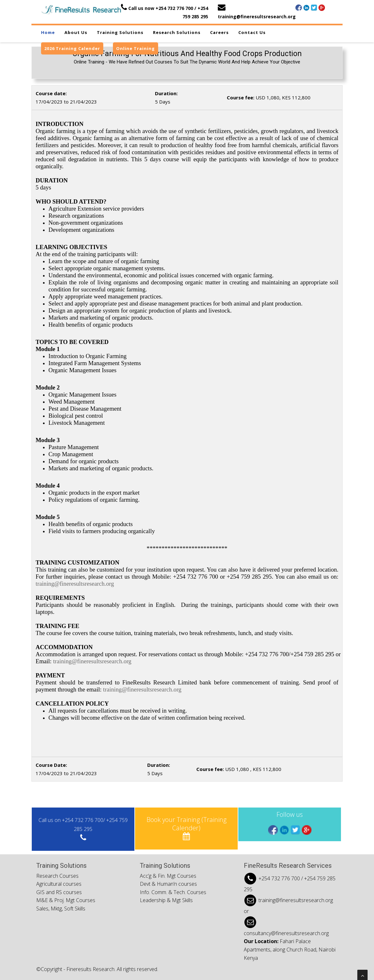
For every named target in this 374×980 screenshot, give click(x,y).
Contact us (252, 32)
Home (48, 32)
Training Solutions (120, 32)
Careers (219, 32)
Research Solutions (177, 32)
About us (76, 32)
